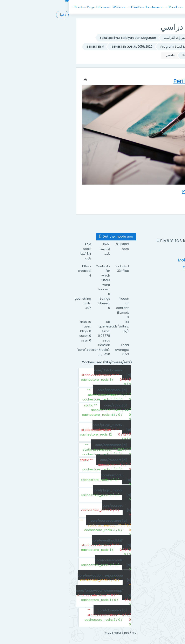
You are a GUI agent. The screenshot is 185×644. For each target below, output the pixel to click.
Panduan (106, 7)
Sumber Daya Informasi (23, 7)
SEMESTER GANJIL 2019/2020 (63, 47)
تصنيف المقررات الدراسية (112, 38)
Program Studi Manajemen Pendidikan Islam (125, 47)
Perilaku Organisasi (128, 55)
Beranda (143, 7)
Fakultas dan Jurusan (78, 7)
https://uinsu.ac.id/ (140, 253)
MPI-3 (154, 55)
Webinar (50, 7)
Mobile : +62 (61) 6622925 (134, 260)
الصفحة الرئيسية (147, 38)
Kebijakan (126, 7)
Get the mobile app (47, 236)
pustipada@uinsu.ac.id (136, 267)
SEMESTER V (26, 47)
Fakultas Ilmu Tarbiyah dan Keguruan (59, 38)
